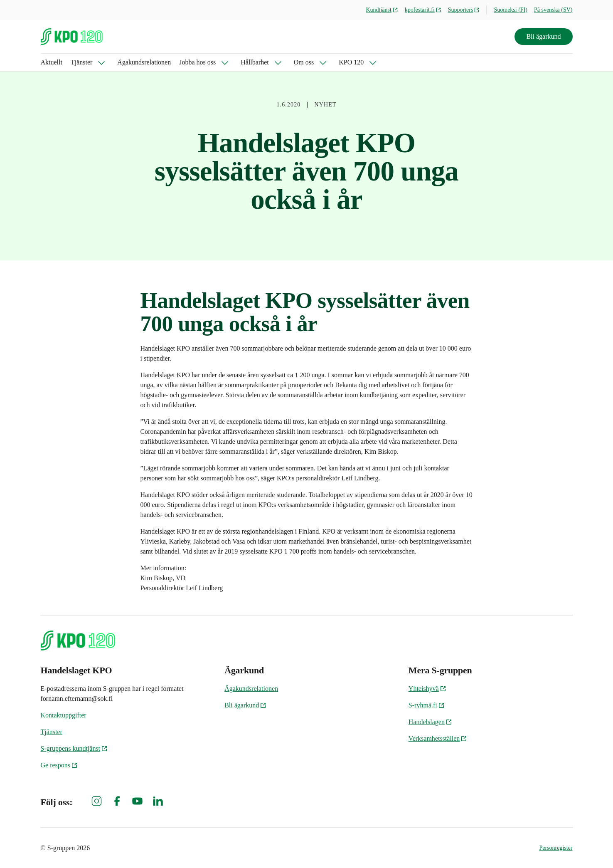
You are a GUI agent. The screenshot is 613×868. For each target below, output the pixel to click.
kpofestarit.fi (423, 10)
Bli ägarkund (543, 36)
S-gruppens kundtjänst (74, 748)
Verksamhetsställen (438, 738)
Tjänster (81, 62)
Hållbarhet (255, 62)
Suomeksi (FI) (511, 10)
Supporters (464, 10)
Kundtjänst (382, 10)
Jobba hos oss (197, 62)
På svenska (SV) (553, 10)
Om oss (304, 62)
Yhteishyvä (427, 689)
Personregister (556, 848)
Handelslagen (430, 722)
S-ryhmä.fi (427, 705)
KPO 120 (351, 62)
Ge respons (59, 765)
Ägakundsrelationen (144, 62)
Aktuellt (52, 62)
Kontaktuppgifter (64, 715)
